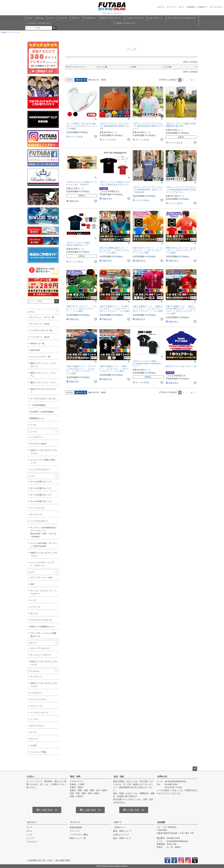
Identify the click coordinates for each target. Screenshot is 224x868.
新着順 (103, 80)
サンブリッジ (36, 677)
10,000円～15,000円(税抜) (42, 412)
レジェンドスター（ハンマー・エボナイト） (42, 564)
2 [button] (183, 80)
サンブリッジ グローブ (41, 655)
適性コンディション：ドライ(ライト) (43, 365)
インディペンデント (135, 18)
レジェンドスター (38, 699)
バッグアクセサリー (39, 521)
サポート (118, 822)
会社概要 (161, 822)
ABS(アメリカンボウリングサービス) (44, 452)
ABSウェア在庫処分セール (42, 627)
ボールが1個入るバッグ (41, 482)
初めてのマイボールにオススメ (43, 391)
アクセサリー (90, 18)
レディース (35, 607)
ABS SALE (35, 350)
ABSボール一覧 (37, 344)
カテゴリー (32, 822)
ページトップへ (195, 769)
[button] (196, 80)
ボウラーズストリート (111, 18)
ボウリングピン (37, 726)
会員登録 (191, 7)
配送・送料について (122, 831)
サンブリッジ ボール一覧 (42, 317)
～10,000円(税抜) (38, 405)
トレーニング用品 (38, 752)
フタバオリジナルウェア (41, 620)
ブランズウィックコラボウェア (181, 18)
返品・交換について (122, 838)
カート (182, 7)
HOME (3, 32)
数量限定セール (37, 418)
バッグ (51, 18)
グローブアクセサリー (40, 648)
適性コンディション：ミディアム (43, 374)
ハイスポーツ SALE (40, 337)
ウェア (29, 18)
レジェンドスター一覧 (40, 357)
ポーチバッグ (36, 514)
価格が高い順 (93, 80)
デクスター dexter (38, 444)
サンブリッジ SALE (40, 324)
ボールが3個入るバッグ (41, 495)
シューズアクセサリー (40, 469)
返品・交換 (119, 776)
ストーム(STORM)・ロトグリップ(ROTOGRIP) (44, 545)
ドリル (33, 425)
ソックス (34, 719)
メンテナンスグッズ (39, 713)
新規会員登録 (76, 827)
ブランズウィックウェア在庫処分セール (43, 635)
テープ (33, 732)
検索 (54, 28)
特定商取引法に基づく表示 (41, 860)
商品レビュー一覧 (78, 838)
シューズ (63, 18)
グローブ (75, 18)
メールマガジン (217, 7)
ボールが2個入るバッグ (41, 488)
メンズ (33, 600)
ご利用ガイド (203, 7)
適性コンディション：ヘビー (43, 382)
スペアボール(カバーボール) (43, 399)
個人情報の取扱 (63, 860)
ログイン (162, 7)
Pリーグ (34, 739)
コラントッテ (36, 706)
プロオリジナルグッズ (125, 23)
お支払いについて (121, 835)
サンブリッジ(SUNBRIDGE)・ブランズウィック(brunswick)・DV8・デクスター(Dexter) (44, 532)
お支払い (31, 776)
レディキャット (155, 18)
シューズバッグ (37, 508)
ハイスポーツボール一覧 (41, 330)
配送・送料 (75, 776)
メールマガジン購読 (79, 835)
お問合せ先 (162, 776)
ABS (32, 584)
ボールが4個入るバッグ (41, 501)
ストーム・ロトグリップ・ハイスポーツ (43, 592)
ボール (40, 18)
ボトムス (34, 613)
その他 (33, 745)
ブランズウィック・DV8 (41, 578)
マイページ (172, 7)
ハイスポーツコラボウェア (38, 23)
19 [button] (191, 80)
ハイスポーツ (36, 437)
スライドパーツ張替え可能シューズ (43, 461)
